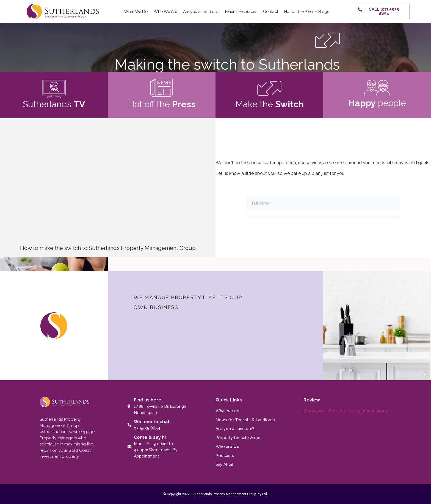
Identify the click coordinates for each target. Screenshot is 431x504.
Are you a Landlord (201, 12)
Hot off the (162, 104)
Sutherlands (54, 104)
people (377, 103)
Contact (271, 12)
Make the (270, 104)
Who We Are (165, 12)
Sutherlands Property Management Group (346, 411)
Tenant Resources (241, 12)
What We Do (136, 12)
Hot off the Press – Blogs (307, 12)
